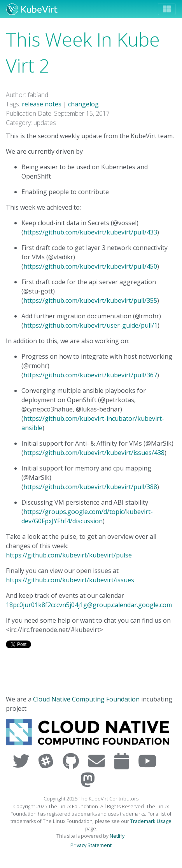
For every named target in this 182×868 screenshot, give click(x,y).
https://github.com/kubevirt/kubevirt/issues (70, 580)
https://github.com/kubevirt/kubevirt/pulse (69, 555)
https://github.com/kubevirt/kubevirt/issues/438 (94, 453)
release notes (42, 104)
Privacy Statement (91, 845)
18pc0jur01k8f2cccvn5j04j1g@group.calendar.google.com (89, 605)
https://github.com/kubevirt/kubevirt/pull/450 (90, 266)
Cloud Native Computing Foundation (86, 699)
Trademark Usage (151, 821)
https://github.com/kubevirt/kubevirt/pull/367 (90, 375)
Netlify (117, 836)
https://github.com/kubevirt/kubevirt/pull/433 (90, 232)
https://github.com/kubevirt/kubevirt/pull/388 (90, 487)
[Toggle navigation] (167, 9)
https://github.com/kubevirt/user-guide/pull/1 (90, 325)
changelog (83, 104)
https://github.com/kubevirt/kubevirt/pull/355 (90, 300)
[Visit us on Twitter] (23, 761)
